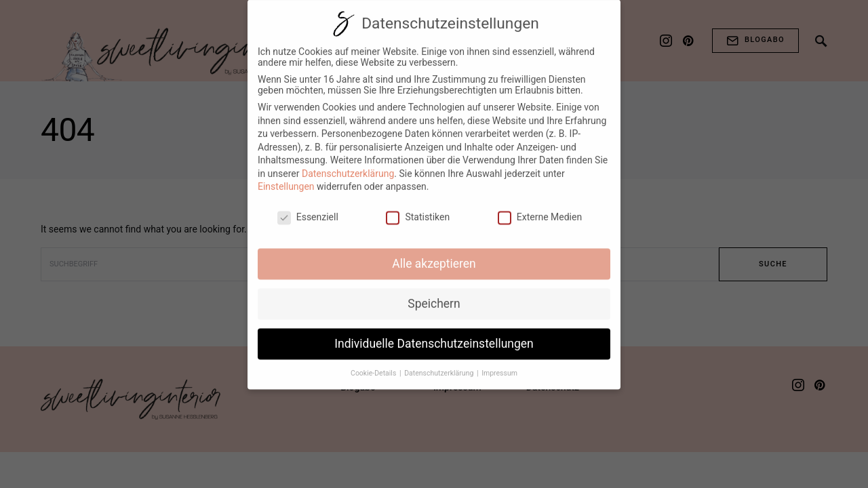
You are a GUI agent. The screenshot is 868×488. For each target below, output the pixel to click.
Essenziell (308, 207)
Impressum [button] (499, 364)
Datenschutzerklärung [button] (440, 364)
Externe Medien (540, 207)
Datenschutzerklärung (348, 164)
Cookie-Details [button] (374, 364)
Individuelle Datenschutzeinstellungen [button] (434, 334)
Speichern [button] (434, 294)
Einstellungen (286, 177)
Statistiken (418, 207)
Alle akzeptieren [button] (434, 254)
